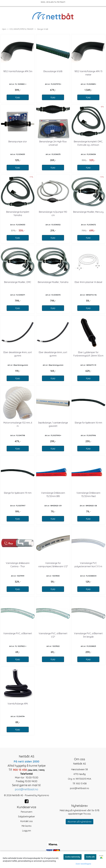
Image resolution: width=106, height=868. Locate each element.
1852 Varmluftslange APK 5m (18, 71)
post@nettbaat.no (79, 788)
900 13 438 (81, 784)
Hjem (4, 29)
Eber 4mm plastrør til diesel (88, 282)
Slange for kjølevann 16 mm (88, 423)
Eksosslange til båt (53, 71)
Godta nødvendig (73, 857)
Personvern (27, 812)
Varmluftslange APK (18, 704)
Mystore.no (43, 795)
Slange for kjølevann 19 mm (18, 493)
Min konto (27, 826)
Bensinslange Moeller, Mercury (88, 212)
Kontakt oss (27, 821)
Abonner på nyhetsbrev (79, 822)
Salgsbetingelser (26, 816)
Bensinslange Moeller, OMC (18, 282)
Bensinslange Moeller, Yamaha (53, 282)
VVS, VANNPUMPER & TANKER (20, 29)
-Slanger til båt (41, 29)
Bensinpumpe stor (18, 142)
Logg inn (27, 831)
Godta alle (90, 857)
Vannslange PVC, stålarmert (18, 633)
